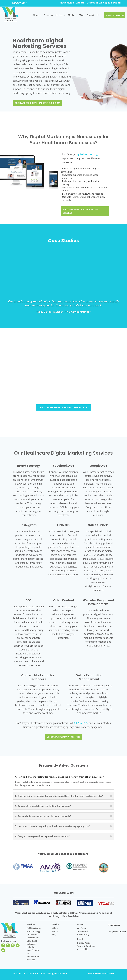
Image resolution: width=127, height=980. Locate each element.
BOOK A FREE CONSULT (114, 15)
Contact (89, 15)
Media (70, 15)
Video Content (33, 957)
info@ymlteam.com (117, 932)
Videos (55, 928)
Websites (31, 960)
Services (58, 15)
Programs (47, 15)
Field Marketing (34, 928)
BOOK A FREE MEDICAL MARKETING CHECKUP (39, 103)
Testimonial (83, 932)
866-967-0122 (19, 3)
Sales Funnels (33, 950)
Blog (54, 935)
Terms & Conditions (86, 946)
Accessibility (83, 949)
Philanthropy (83, 935)
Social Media (32, 935)
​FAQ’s (80, 15)
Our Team (82, 928)
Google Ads (32, 941)
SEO (28, 954)
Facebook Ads (33, 938)
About (35, 15)
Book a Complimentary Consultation (63, 737)
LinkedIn (30, 947)
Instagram (31, 944)
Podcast (56, 932)
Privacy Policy (84, 943)
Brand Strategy (33, 932)
